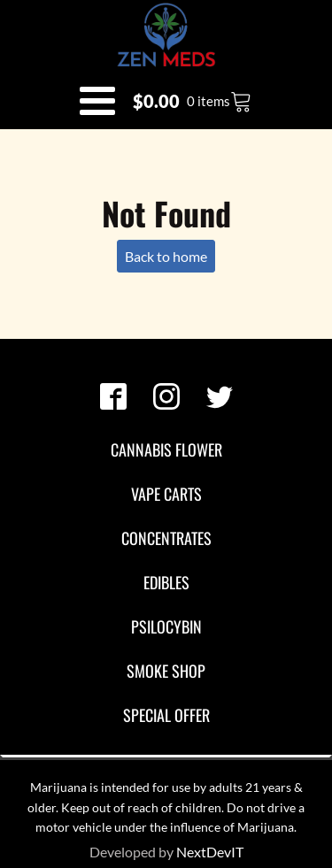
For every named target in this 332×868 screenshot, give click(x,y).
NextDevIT (210, 852)
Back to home (166, 256)
